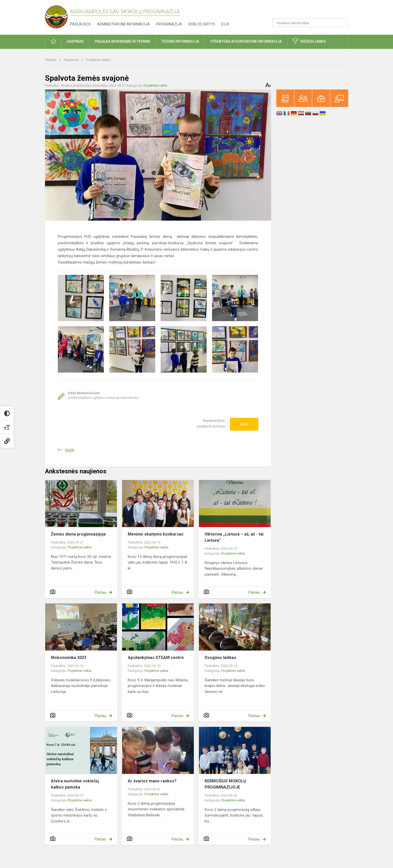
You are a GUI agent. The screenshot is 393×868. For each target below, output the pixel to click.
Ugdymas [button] (75, 41)
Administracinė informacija (124, 24)
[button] (313, 11)
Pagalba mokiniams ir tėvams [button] (123, 41)
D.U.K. (226, 24)
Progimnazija (169, 24)
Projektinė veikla (98, 60)
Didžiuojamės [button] (313, 41)
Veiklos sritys (202, 24)
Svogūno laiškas (220, 658)
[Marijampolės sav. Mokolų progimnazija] (58, 16)
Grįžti (70, 450)
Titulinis (51, 60)
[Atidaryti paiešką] (343, 23)
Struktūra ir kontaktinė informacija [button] (246, 41)
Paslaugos (81, 24)
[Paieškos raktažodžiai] (310, 23)
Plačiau (100, 592)
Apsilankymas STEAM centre (156, 658)
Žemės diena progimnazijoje (78, 534)
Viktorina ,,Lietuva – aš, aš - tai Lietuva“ (234, 537)
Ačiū (244, 424)
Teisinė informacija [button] (180, 41)
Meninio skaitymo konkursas (156, 534)
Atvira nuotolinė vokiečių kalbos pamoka (75, 784)
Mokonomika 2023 (69, 658)
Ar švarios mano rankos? (152, 781)
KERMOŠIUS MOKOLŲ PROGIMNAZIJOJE (225, 784)
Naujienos (72, 60)
